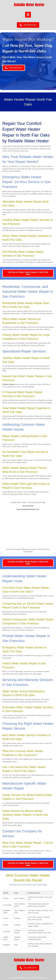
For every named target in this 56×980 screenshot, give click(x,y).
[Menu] (28, 15)
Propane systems (9, 384)
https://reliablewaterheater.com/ (28, 509)
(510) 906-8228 (28, 506)
